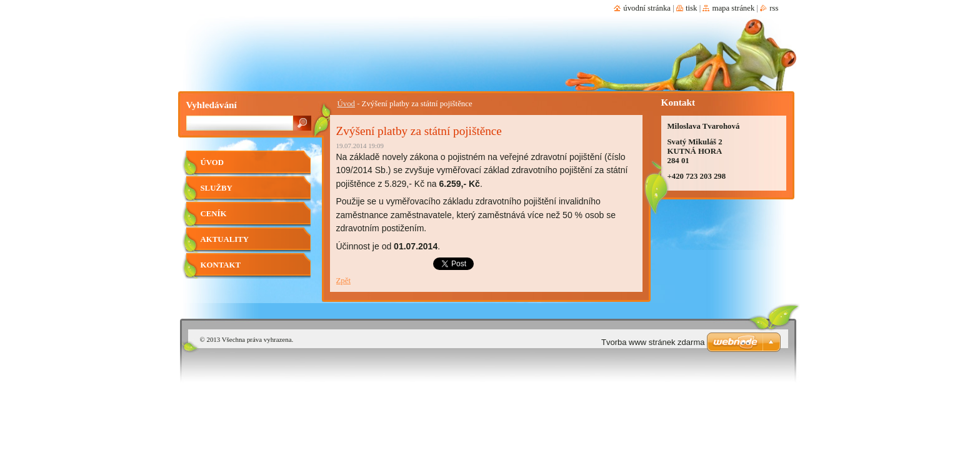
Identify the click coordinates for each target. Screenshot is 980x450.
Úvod (346, 104)
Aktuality (225, 239)
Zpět (343, 281)
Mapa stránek (733, 8)
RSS (774, 8)
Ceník (214, 214)
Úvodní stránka (647, 8)
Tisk (692, 8)
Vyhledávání (212, 105)
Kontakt (221, 265)
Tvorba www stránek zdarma (653, 342)
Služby (217, 188)
